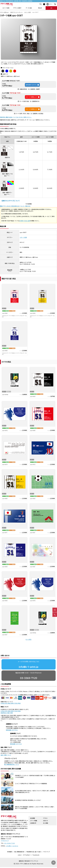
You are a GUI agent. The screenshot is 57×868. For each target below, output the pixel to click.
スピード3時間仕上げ (33, 109)
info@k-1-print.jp (28, 660)
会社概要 (33, 812)
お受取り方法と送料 (25, 221)
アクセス (45, 812)
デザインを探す (17, 8)
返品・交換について (6, 748)
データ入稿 (29, 8)
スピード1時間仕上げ (33, 97)
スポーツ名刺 (27, 12)
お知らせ (45, 814)
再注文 (40, 8)
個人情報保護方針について (12, 758)
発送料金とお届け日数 (7, 706)
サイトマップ (47, 845)
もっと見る (28, 640)
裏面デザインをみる (5, 206)
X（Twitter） (27, 848)
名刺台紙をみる (15, 206)
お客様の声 (33, 816)
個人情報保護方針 (19, 845)
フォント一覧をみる (25, 206)
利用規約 (10, 845)
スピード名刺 (6, 8)
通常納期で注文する (32, 85)
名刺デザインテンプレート (16, 12)
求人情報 (46, 816)
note (19, 848)
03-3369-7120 (29, 671)
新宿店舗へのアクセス (12, 723)
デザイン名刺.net (4, 12)
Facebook (36, 848)
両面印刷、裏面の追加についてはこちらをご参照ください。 (16, 117)
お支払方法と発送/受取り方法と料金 (11, 697)
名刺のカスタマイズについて (11, 201)
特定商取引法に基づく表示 (34, 845)
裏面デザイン (7, 176)
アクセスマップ (5, 834)
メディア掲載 (34, 814)
